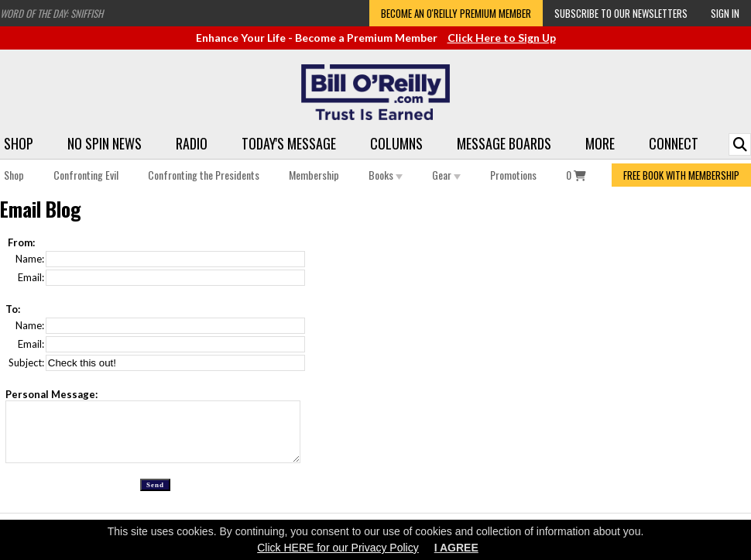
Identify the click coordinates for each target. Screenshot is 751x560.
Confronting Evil (86, 175)
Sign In (725, 13)
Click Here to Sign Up (502, 38)
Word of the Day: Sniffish (51, 13)
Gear (446, 175)
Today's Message (289, 143)
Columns (396, 143)
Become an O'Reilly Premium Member (456, 13)
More (600, 143)
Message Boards (504, 143)
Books (386, 175)
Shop (19, 143)
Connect (674, 143)
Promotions (513, 175)
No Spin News (105, 143)
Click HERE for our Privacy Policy (338, 548)
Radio (192, 143)
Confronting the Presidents (204, 175)
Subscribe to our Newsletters (621, 13)
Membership (314, 175)
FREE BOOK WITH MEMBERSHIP (681, 175)
